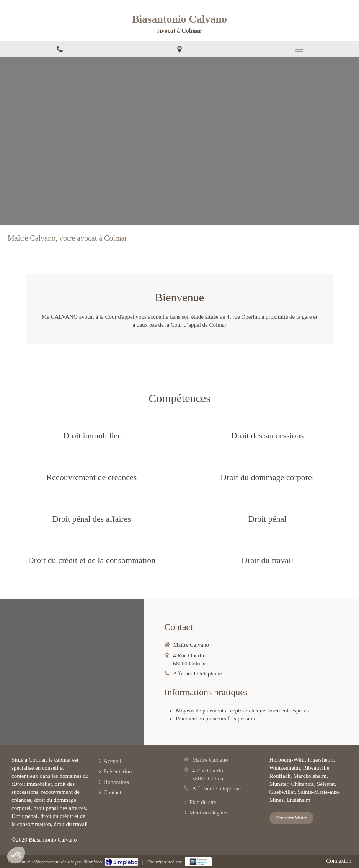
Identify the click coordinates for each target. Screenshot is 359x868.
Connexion (339, 861)
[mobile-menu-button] (299, 49)
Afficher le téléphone (197, 673)
